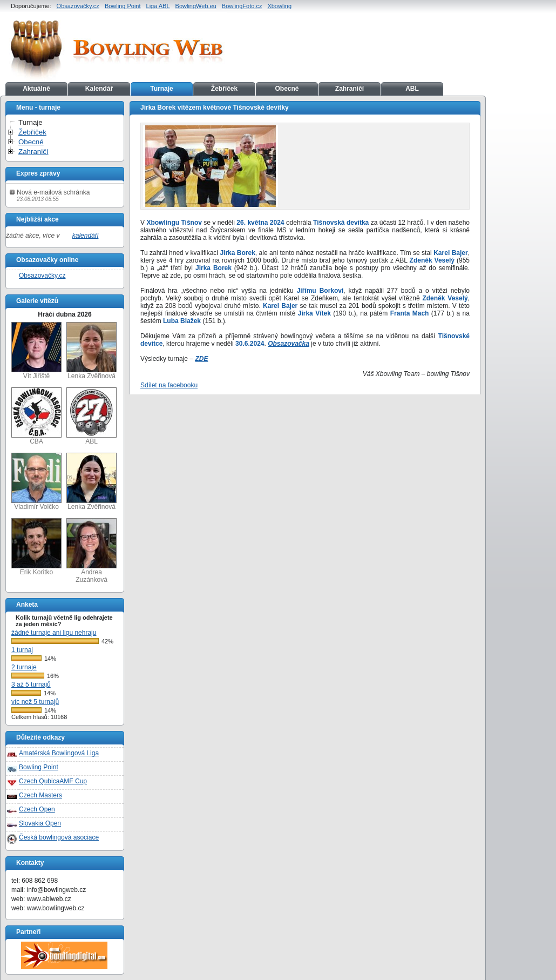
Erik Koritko (36, 547)
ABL (412, 89)
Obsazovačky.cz (78, 6)
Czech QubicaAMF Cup (53, 781)
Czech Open (37, 809)
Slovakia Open (40, 823)
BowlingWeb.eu (196, 6)
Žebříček (224, 89)
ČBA (36, 416)
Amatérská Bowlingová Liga (59, 753)
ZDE (201, 359)
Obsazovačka (289, 344)
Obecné (287, 89)
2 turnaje (24, 667)
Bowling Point (123, 6)
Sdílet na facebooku (169, 385)
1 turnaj (22, 650)
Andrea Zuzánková (91, 551)
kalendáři (86, 236)
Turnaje (161, 89)
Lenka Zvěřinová (91, 351)
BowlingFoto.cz (242, 6)
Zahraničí (350, 89)
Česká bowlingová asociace (59, 837)
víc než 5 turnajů (35, 702)
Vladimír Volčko (36, 482)
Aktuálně (36, 89)
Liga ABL (158, 6)
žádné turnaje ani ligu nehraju (54, 633)
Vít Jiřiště (36, 351)
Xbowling (279, 6)
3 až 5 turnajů (31, 684)
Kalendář (99, 89)
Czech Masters (40, 795)
